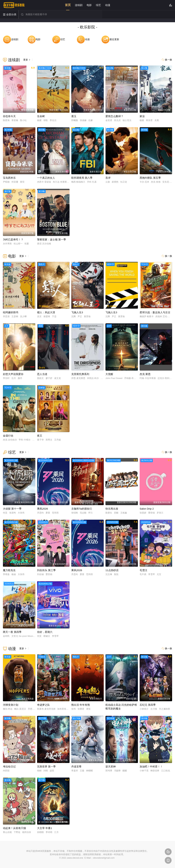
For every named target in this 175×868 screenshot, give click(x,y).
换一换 (167, 60)
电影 (89, 5)
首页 (68, 5)
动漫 (108, 5)
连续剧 (79, 5)
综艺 (98, 5)
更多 (27, 60)
